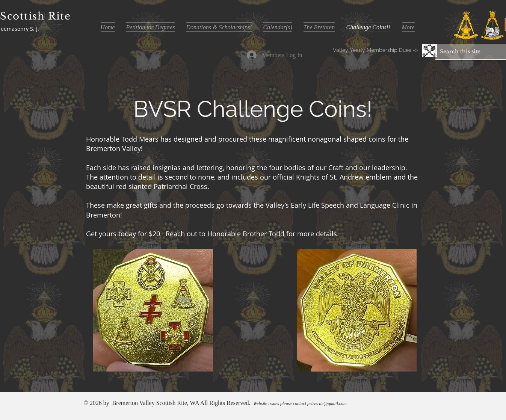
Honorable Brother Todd (246, 234)
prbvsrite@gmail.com (327, 403)
